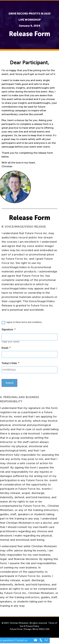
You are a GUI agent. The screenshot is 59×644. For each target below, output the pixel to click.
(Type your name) (11, 342)
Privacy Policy (32, 626)
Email (6, 348)
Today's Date (10, 363)
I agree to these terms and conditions (24, 322)
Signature (8, 329)
